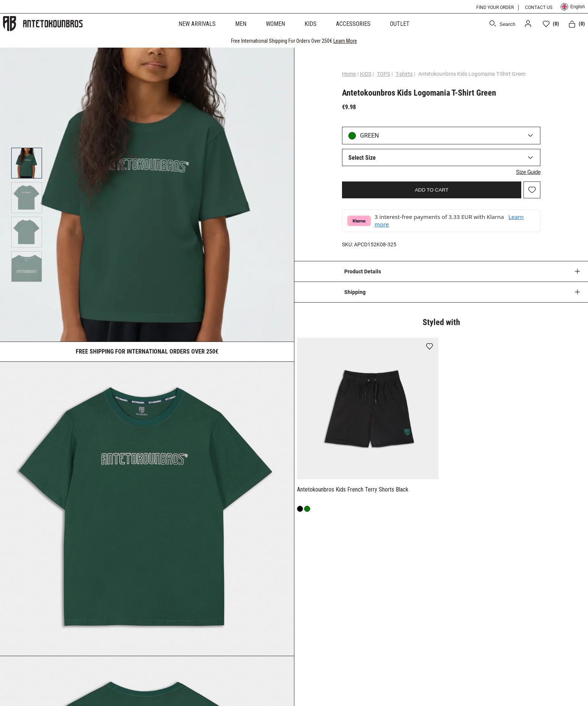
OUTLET (400, 24)
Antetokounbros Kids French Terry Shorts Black (353, 489)
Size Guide (526, 171)
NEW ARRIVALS (197, 24)
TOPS (386, 74)
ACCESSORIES (353, 24)
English (573, 7)
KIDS (310, 24)
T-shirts (406, 74)
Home (351, 74)
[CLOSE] (575, 41)
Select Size (364, 158)
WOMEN (275, 24)
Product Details (363, 271)
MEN (241, 24)
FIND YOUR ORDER (495, 7)
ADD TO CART (432, 189)
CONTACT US (539, 7)
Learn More (345, 41)
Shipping (355, 292)
